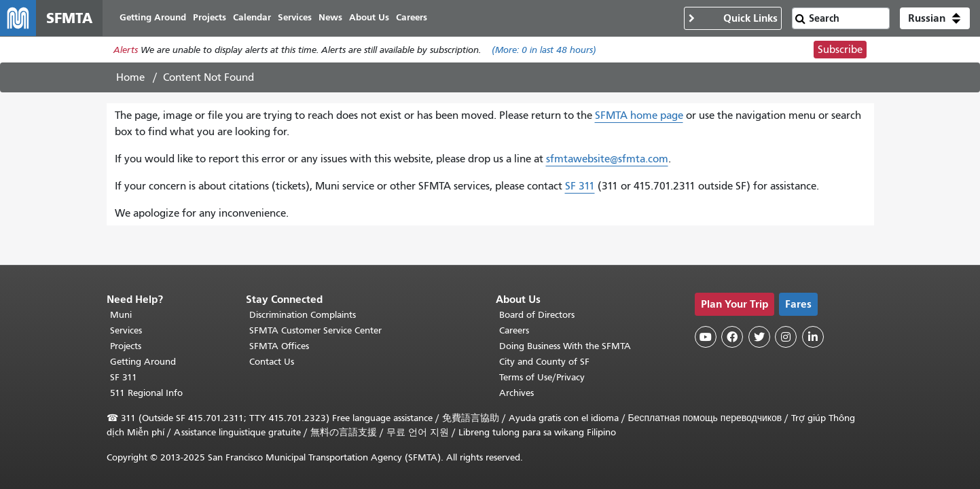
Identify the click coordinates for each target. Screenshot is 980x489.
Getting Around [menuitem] (158, 19)
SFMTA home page (639, 117)
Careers (514, 330)
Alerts (126, 52)
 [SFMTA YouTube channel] (706, 337)
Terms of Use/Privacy (542, 377)
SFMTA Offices (279, 346)
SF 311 (580, 188)
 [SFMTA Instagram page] (786, 337)
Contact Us (272, 362)
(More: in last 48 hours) (544, 52)
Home (130, 79)
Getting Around (143, 362)
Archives (516, 393)
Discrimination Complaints (303, 315)
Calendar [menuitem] (257, 19)
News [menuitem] (336, 19)
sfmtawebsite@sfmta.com (607, 161)
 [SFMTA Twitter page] (759, 337)
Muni (121, 315)
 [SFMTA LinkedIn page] (813, 337)
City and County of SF (544, 362)
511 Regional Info (146, 393)
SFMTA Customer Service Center (315, 330)
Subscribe (840, 52)
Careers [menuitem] (417, 19)
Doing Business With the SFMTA (565, 346)
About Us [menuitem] (375, 19)
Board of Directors (537, 315)
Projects (126, 346)
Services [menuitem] (300, 19)
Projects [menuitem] (215, 19)
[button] (935, 19)
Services (126, 330)
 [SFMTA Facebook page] (732, 337)
